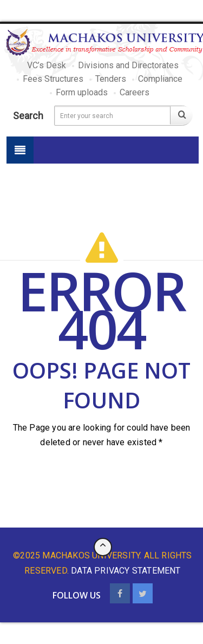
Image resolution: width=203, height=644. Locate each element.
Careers (135, 92)
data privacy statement (126, 571)
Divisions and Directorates (128, 65)
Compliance (160, 79)
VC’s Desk (47, 65)
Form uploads (82, 92)
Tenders (111, 79)
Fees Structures (53, 79)
